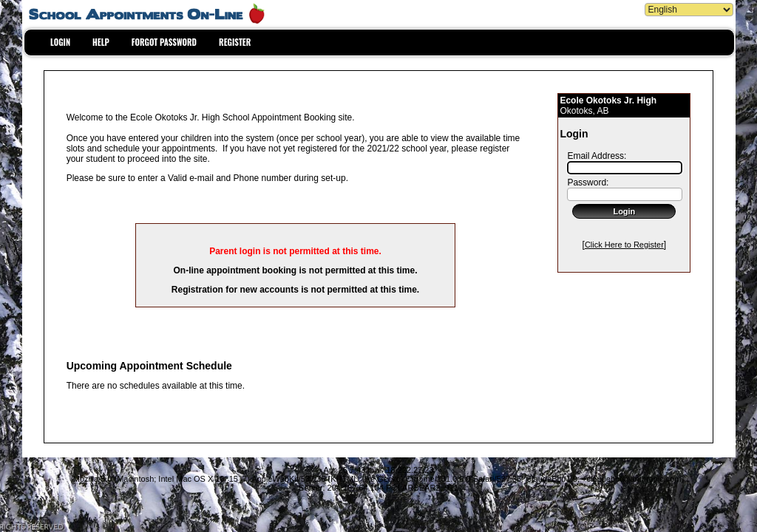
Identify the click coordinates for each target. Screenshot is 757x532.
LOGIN (60, 42)
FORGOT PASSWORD (164, 42)
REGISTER (235, 42)
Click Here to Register (624, 245)
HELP (101, 42)
